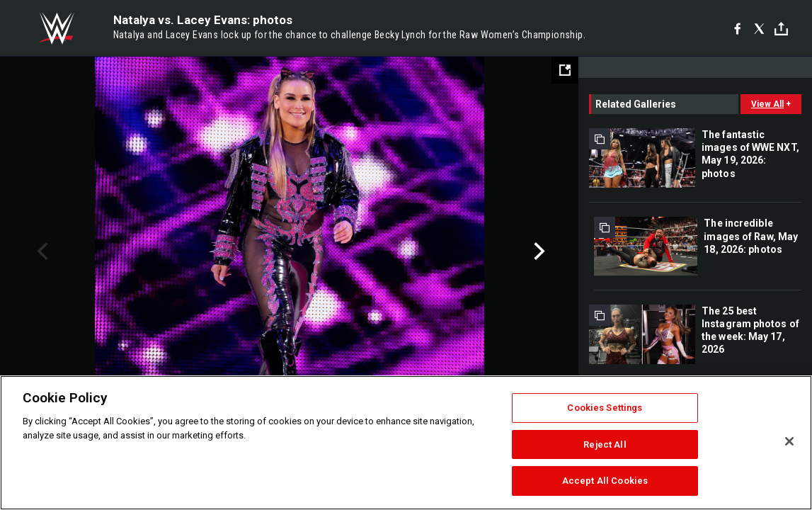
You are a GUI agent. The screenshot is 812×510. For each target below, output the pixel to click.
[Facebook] (737, 28)
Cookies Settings (605, 408)
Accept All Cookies (605, 481)
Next (538, 251)
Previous (41, 251)
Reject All (605, 444)
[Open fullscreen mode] (565, 70)
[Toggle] (781, 29)
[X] (759, 28)
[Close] (789, 441)
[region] (406, 443)
